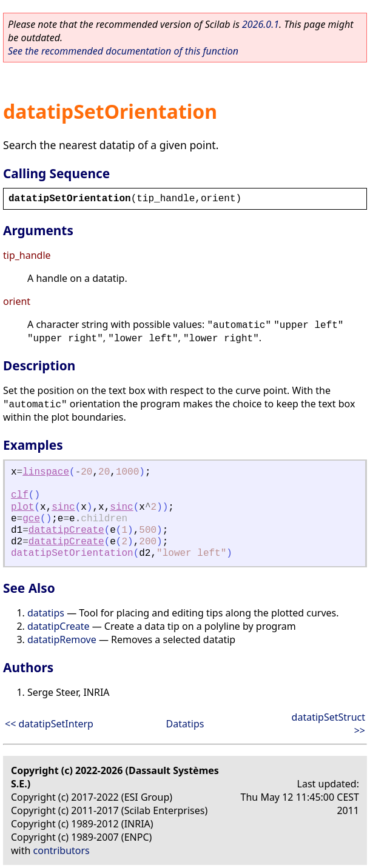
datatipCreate (66, 530)
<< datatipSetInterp (49, 724)
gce (31, 519)
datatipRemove (62, 639)
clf (20, 495)
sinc (63, 507)
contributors (62, 850)
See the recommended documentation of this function (123, 51)
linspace (46, 472)
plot (22, 507)
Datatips (185, 724)
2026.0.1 (261, 24)
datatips (46, 613)
